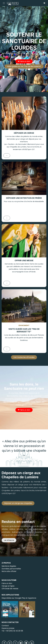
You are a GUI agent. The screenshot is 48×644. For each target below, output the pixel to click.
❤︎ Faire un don (24, 61)
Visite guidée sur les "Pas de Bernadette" (24, 66)
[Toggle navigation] (4, 3)
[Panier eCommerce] (44, 3)
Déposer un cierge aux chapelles (18, 503)
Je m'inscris (9, 540)
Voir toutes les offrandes (24, 357)
